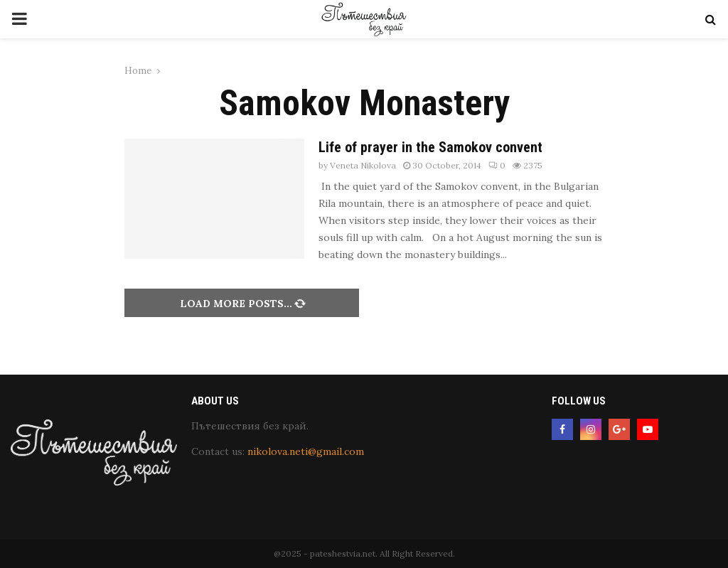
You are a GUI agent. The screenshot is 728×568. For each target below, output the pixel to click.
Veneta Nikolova (363, 165)
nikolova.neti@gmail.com (306, 451)
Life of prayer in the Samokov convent (430, 147)
